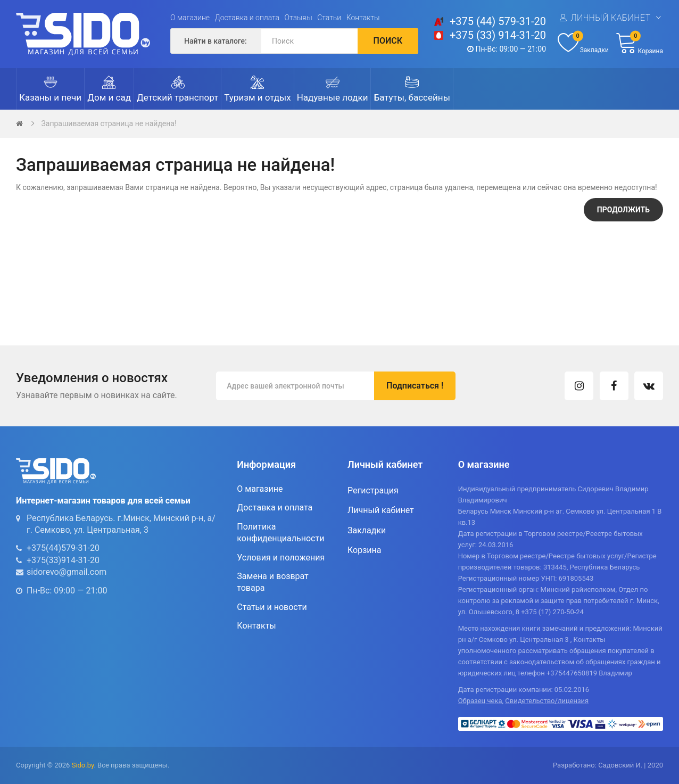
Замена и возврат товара (272, 582)
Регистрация (373, 490)
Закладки (367, 530)
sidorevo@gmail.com (67, 572)
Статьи (329, 18)
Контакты (363, 18)
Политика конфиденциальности (280, 533)
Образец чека (480, 701)
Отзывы (299, 18)
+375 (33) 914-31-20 (498, 35)
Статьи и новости (272, 607)
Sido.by (83, 765)
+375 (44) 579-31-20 (498, 21)
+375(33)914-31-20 (63, 560)
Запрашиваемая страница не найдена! (109, 123)
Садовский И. (620, 765)
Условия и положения (281, 558)
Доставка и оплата (247, 18)
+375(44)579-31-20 (63, 548)
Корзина (364, 550)
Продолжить (623, 210)
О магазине (190, 18)
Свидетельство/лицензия (547, 701)
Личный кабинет (610, 18)
